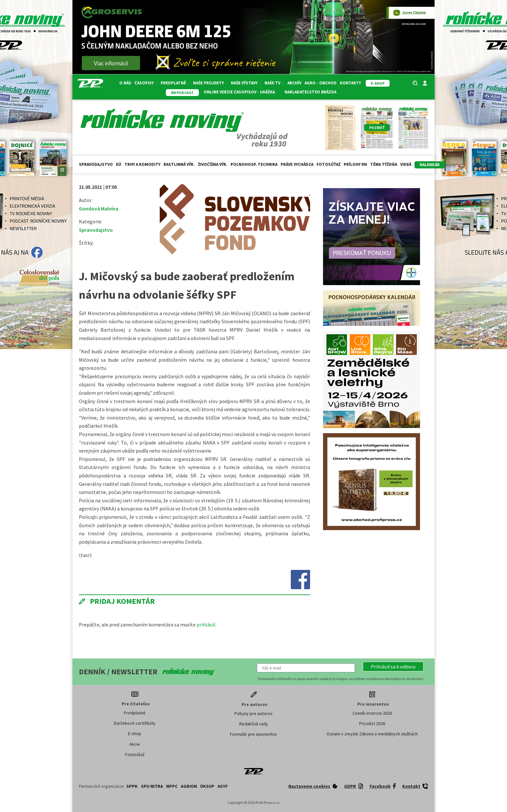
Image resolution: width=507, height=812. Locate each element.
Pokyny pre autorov (253, 713)
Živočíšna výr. (213, 164)
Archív (294, 83)
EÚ (119, 164)
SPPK (132, 786)
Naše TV (274, 83)
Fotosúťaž (329, 164)
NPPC (172, 786)
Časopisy (146, 83)
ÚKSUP (207, 786)
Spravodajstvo (96, 164)
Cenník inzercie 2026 (372, 713)
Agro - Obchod (321, 83)
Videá (406, 164)
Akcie (135, 744)
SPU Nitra (152, 786)
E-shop (135, 733)
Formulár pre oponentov (253, 734)
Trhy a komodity (142, 164)
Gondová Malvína (99, 208)
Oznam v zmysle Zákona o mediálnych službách (372, 734)
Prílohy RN (355, 164)
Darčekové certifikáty (135, 723)
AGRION (189, 786)
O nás (125, 83)
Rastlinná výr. (179, 164)
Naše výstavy (246, 83)
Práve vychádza (297, 164)
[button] (393, 667)
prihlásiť (206, 625)
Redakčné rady (254, 724)
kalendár (430, 165)
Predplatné (175, 83)
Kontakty (350, 83)
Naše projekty (210, 83)
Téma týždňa (384, 164)
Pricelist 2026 (372, 723)
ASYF (223, 786)
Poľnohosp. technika (254, 164)
